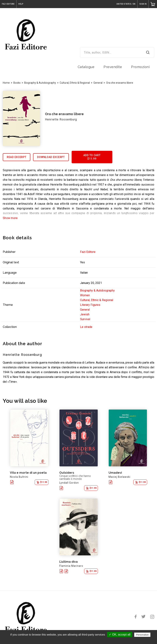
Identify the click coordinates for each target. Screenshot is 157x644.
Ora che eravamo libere (120, 83)
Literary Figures (90, 305)
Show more (10, 218)
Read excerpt (17, 157)
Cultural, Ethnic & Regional (75, 83)
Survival (85, 319)
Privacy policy (80, 640)
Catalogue (86, 67)
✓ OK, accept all (120, 635)
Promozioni (140, 67)
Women (85, 295)
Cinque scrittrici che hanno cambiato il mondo (75, 477)
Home (6, 83)
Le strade (86, 327)
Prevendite (113, 67)
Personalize (142, 635)
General (98, 83)
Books (17, 83)
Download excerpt (51, 157)
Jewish (85, 314)
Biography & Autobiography (40, 83)
